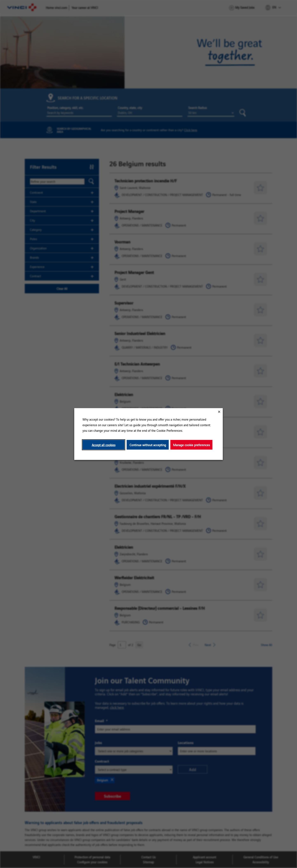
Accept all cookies (104, 445)
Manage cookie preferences (192, 445)
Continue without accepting (148, 445)
